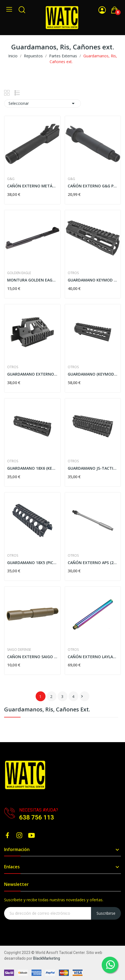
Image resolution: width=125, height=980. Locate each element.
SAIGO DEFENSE (19, 650)
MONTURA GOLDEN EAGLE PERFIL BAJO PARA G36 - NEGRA (32, 280)
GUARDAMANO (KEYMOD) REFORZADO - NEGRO (93, 374)
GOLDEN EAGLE (19, 273)
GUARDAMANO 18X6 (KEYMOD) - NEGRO (32, 468)
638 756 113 (37, 817)
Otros (73, 273)
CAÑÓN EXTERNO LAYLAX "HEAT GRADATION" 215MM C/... (93, 657)
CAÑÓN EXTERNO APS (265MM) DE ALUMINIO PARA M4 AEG (93, 563)
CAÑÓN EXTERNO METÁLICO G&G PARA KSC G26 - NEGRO (32, 186)
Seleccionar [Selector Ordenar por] (42, 103)
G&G (11, 179)
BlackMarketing (47, 958)
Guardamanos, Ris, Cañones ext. (47, 710)
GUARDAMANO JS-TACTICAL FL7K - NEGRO (93, 468)
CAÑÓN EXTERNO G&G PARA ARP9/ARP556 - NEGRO (93, 186)
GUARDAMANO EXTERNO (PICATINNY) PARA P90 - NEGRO (32, 374)
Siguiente (82, 696)
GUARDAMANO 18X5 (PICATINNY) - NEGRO (32, 563)
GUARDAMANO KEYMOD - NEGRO (93, 280)
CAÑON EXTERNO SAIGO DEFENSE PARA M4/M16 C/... (32, 657)
